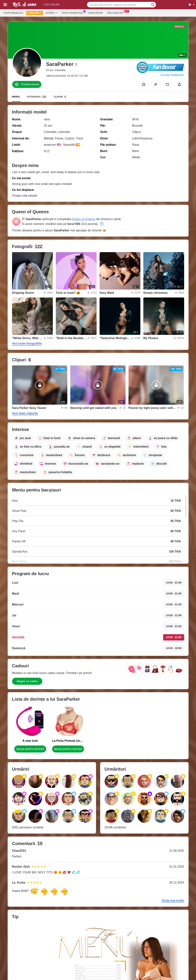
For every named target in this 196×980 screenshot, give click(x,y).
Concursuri (95, 13)
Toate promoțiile (73, 13)
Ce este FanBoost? (172, 75)
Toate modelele (13, 13)
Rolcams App (116, 13)
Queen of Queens (84, 219)
